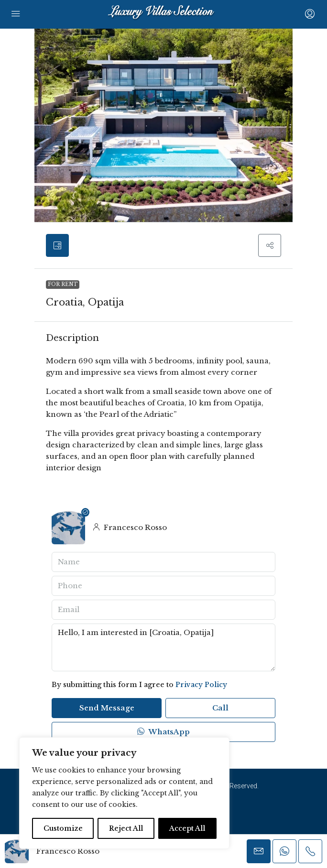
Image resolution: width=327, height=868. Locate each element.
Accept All (187, 828)
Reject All (126, 828)
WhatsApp (163, 732)
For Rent (63, 284)
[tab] (57, 245)
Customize (63, 828)
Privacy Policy (201, 685)
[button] (270, 245)
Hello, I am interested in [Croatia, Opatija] (163, 647)
